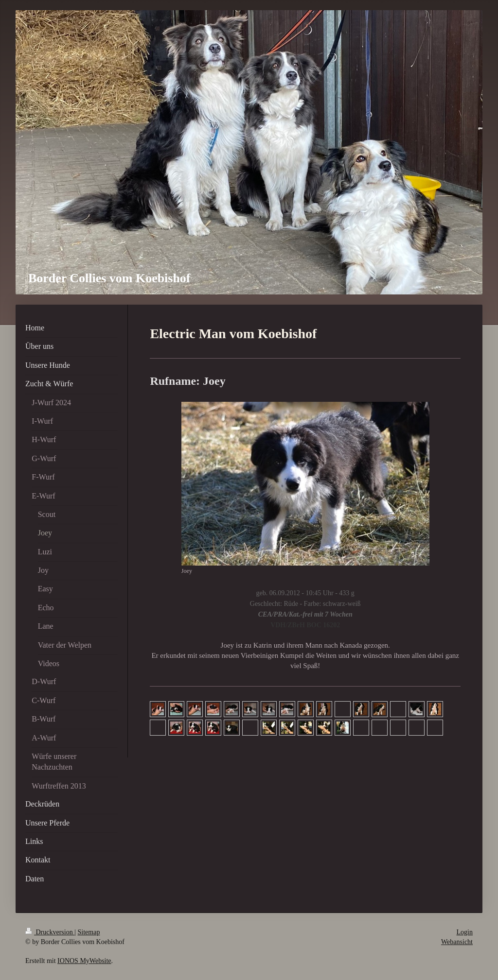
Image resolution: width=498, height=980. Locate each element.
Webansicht (457, 942)
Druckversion (50, 932)
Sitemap (89, 932)
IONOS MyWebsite (84, 961)
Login (465, 932)
